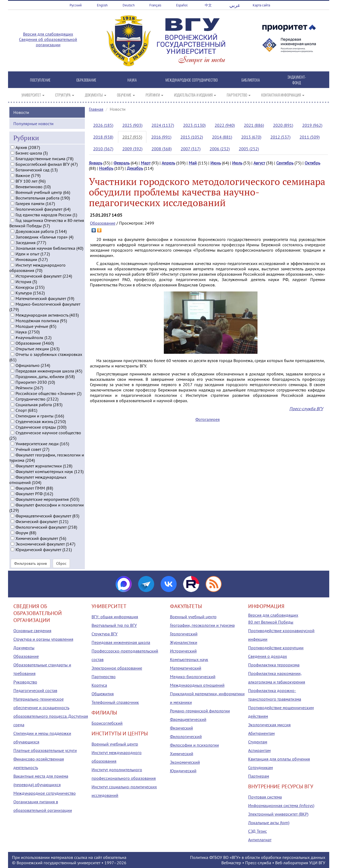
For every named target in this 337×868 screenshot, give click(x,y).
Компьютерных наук (189, 659)
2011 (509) (310, 137)
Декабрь (135, 168)
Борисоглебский (107, 723)
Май (193, 163)
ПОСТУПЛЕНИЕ (40, 80)
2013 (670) (251, 137)
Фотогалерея (208, 419)
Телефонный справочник (115, 702)
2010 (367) (103, 149)
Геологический (184, 634)
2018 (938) (103, 137)
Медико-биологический (193, 677)
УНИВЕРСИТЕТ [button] (33, 95)
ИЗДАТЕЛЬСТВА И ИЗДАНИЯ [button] (195, 95)
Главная (96, 109)
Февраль (122, 163)
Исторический (183, 651)
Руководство (25, 682)
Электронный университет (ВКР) (278, 814)
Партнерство (104, 677)
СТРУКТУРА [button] (65, 95)
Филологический (186, 736)
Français (155, 5)
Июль (237, 163)
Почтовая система (265, 797)
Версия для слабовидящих (48, 34)
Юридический (183, 771)
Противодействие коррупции (276, 648)
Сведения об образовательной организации (48, 42)
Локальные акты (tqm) (269, 823)
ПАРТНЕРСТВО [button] (239, 95)
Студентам (258, 742)
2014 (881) (222, 137)
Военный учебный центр (115, 744)
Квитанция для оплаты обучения (279, 759)
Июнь (216, 163)
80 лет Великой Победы (271, 622)
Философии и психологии (194, 745)
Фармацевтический (188, 719)
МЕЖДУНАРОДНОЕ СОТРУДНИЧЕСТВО (192, 80)
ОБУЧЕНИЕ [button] (126, 95)
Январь (96, 163)
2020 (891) (283, 125)
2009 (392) (132, 149)
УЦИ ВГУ (317, 863)
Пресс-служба (258, 863)
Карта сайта (261, 5)
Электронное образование (117, 668)
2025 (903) (132, 125)
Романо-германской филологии (200, 711)
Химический (182, 754)
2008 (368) (162, 149)
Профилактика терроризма (274, 665)
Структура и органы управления (43, 639)
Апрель (168, 163)
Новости (21, 112)
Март (146, 163)
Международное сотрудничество (45, 793)
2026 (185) (103, 125)
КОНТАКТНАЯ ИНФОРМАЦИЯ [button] (283, 95)
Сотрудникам (260, 767)
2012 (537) (280, 137)
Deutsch (129, 5)
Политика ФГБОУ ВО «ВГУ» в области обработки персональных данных (258, 857)
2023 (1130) (194, 125)
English (102, 5)
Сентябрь (285, 163)
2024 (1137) (163, 125)
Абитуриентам (261, 733)
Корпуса (99, 685)
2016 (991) (161, 137)
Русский (76, 5)
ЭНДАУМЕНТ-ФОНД (297, 80)
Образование (103, 223)
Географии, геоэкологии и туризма (202, 625)
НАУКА (132, 80)
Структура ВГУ (105, 634)
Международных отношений (197, 685)
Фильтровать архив (31, 563)
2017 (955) (132, 137)
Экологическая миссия (269, 725)
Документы (24, 648)
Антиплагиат (260, 840)
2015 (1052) (192, 137)
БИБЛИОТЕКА (251, 80)
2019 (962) (312, 125)
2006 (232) (220, 149)
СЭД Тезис (258, 831)
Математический (186, 668)
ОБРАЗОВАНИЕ (86, 80)
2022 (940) (225, 125)
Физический (181, 728)
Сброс (61, 563)
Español (182, 5)
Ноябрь (106, 168)
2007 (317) (191, 149)
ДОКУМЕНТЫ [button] (96, 95)
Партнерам (259, 776)
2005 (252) (249, 149)
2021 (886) (254, 125)
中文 (208, 5)
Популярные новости (33, 123)
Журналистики (184, 642)
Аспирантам (259, 750)
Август (259, 163)
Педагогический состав (35, 690)
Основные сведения (32, 631)
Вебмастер (231, 863)
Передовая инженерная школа (121, 642)
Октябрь (312, 163)
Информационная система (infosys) (281, 805)
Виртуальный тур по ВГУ (114, 625)
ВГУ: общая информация (115, 617)
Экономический (185, 762)
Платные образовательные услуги (45, 750)
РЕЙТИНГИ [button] (154, 95)
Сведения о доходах (268, 656)
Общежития (103, 694)
